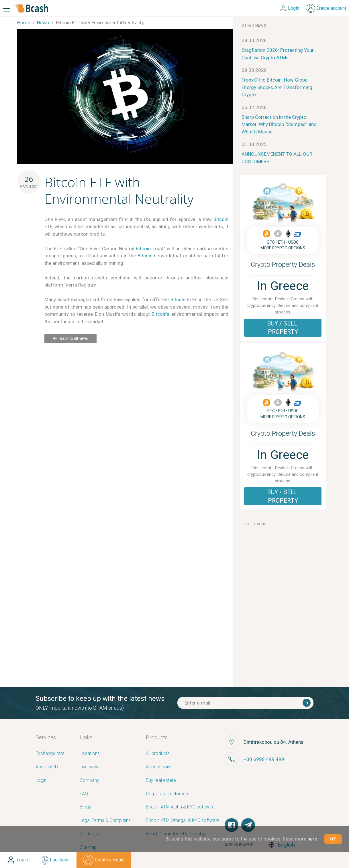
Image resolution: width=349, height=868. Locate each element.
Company (89, 781)
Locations (90, 754)
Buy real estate (161, 781)
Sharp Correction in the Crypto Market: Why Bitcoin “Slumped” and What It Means (279, 124)
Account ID (47, 767)
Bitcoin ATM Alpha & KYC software (180, 807)
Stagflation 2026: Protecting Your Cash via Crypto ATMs (278, 54)
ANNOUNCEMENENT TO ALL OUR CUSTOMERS (277, 158)
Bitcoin (221, 219)
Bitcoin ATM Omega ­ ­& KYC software (183, 821)
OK (333, 839)
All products (158, 754)
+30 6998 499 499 (264, 759)
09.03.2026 (254, 70)
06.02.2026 (254, 107)
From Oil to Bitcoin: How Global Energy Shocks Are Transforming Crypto (277, 87)
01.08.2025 (254, 144)
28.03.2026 (254, 40)
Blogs (85, 807)
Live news (90, 767)
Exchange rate (50, 754)
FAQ (84, 794)
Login (41, 781)
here (312, 839)
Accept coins (159, 767)
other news (254, 25)
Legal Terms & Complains (105, 821)
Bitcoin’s (160, 314)
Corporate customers (168, 794)
